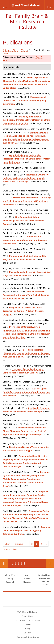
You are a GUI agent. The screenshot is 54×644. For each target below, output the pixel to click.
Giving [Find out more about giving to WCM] (28, 629)
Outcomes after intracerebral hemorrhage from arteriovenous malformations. (25, 240)
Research (10, 582)
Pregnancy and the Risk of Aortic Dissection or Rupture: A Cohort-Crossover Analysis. (24, 311)
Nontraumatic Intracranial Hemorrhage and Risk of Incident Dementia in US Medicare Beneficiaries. (27, 201)
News (27, 575)
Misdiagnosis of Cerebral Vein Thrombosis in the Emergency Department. (25, 100)
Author (6, 50)
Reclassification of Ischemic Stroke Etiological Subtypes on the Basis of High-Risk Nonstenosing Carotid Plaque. (24, 431)
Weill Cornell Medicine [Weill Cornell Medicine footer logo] (27, 596)
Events (27, 579)
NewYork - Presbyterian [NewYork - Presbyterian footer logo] (27, 602)
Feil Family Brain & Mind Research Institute (27, 21)
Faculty (10, 579)
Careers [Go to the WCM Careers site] (28, 624)
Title (15, 50)
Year (6, 53)
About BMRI (10, 575)
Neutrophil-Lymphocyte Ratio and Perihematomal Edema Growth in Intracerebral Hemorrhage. (26, 178)
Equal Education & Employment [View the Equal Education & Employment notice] (28, 620)
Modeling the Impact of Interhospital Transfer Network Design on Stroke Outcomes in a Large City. (27, 120)
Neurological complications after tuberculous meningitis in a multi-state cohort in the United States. (26, 159)
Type (24, 50)
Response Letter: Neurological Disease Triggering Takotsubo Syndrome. (27, 530)
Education (27, 582)
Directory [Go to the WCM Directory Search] (28, 633)
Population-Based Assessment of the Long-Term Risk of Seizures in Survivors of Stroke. (26, 295)
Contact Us (50, 563)
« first (7, 544)
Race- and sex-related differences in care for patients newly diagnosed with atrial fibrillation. (26, 353)
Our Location (4, 563)
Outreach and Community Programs (44, 581)
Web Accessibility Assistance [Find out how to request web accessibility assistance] (28, 637)
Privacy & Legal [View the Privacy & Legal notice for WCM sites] (28, 616)
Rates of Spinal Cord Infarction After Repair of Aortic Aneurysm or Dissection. (26, 392)
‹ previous (18, 544)
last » (16, 549)
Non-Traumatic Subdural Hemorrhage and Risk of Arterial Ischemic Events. (23, 221)
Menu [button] (5, 7)
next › (7, 549)
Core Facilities (44, 575)
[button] (49, 5)
